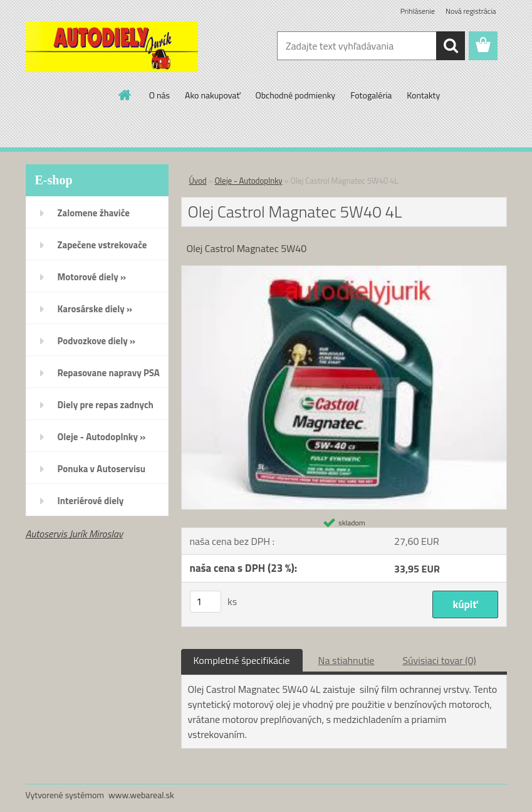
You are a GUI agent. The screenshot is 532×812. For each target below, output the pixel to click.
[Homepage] (125, 95)
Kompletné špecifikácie (242, 660)
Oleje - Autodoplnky (249, 181)
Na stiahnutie (347, 660)
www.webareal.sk (141, 795)
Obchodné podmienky (295, 95)
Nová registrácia (471, 11)
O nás (159, 95)
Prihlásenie (418, 11)
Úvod (198, 181)
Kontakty (423, 95)
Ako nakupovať (212, 95)
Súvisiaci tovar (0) (439, 660)
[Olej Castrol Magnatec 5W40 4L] (344, 271)
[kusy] (206, 602)
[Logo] (112, 46)
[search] (451, 46)
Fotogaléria (371, 95)
